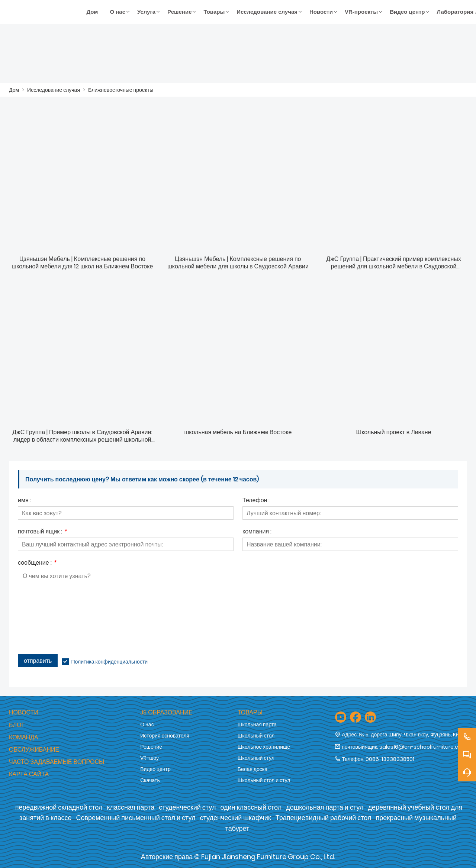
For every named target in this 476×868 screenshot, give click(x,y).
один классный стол (251, 807)
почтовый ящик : (42, 532)
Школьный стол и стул (264, 780)
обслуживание (34, 750)
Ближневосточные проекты (121, 90)
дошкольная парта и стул (325, 807)
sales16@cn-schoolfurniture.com (423, 747)
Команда (24, 737)
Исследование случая (54, 90)
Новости (24, 712)
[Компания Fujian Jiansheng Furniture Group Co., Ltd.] (45, 12)
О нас (147, 725)
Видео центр (155, 769)
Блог (17, 725)
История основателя (165, 736)
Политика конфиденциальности (109, 662)
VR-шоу (149, 758)
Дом (14, 90)
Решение (151, 747)
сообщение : (37, 563)
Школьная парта (257, 725)
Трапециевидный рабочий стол (324, 818)
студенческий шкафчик (236, 818)
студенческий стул (187, 807)
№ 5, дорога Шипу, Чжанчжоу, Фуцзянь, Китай (413, 735)
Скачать (150, 780)
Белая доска (253, 769)
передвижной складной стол (59, 807)
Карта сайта (29, 774)
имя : (25, 501)
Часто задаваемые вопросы (57, 762)
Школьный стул (256, 758)
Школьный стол (256, 736)
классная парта (131, 807)
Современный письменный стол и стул (136, 818)
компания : (257, 532)
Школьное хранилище (264, 747)
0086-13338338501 (390, 759)
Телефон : (256, 501)
